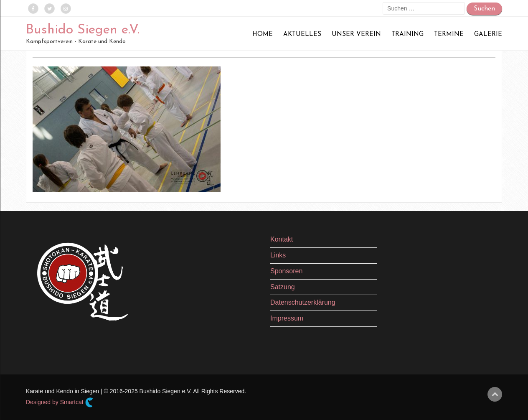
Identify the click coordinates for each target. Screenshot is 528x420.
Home (263, 34)
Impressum (287, 318)
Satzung (283, 287)
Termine (449, 34)
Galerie (488, 34)
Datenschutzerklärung (303, 302)
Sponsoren (286, 271)
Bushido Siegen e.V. (83, 30)
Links (278, 255)
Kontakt (282, 239)
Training (407, 34)
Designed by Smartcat (60, 402)
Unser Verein (356, 34)
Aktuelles (302, 34)
